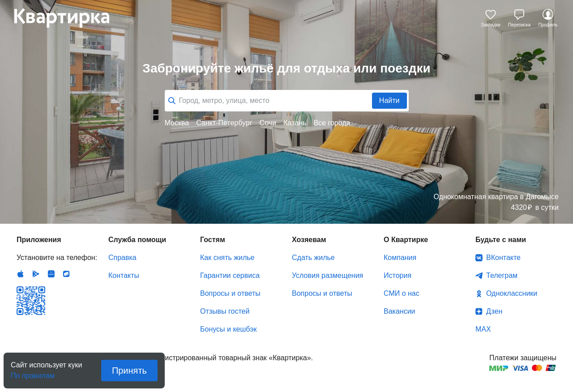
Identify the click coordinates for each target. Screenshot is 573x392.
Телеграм (502, 275)
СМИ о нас (402, 293)
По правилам (33, 373)
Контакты (124, 275)
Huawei (51, 274)
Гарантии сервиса (230, 275)
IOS (21, 274)
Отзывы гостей (225, 311)
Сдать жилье (313, 258)
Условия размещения (327, 275)
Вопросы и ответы (230, 293)
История (398, 275)
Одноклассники (512, 293)
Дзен (494, 311)
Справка (122, 258)
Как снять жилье (227, 258)
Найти (389, 100)
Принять (129, 371)
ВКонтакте (503, 258)
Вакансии (400, 311)
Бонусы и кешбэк (228, 329)
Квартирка (68, 18)
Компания (400, 258)
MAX (483, 329)
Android (36, 274)
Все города (332, 123)
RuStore (66, 274)
